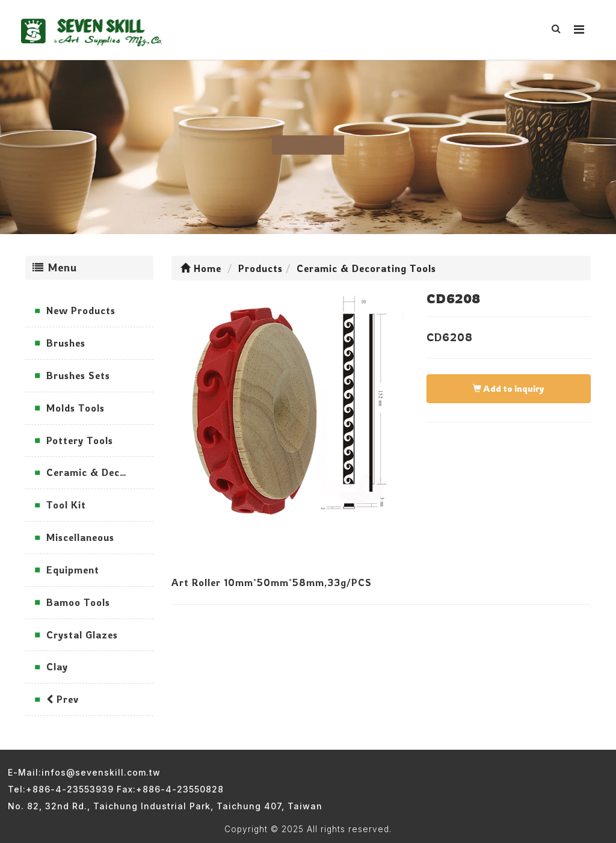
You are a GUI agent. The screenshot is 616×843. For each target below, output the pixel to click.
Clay (57, 667)
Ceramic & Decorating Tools (100, 472)
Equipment (73, 570)
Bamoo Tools (78, 602)
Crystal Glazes (82, 635)
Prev (63, 699)
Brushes (66, 343)
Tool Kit (66, 505)
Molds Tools (75, 408)
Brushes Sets (78, 375)
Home (201, 268)
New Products (81, 310)
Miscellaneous (80, 537)
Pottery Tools (80, 440)
